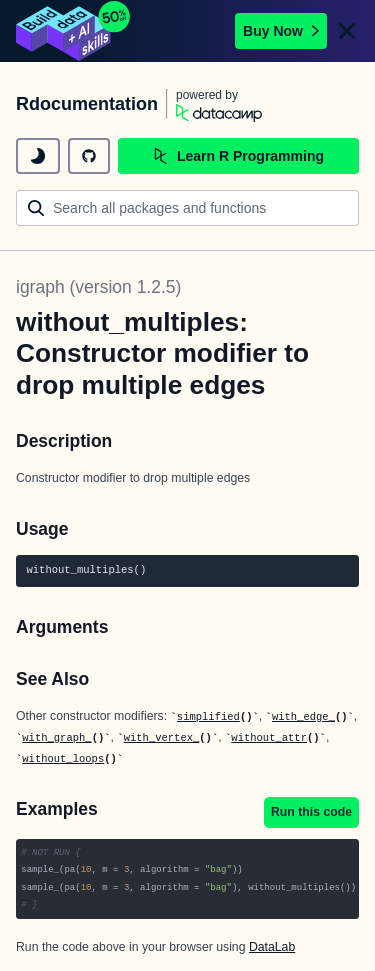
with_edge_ (303, 717)
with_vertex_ (162, 738)
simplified (208, 717)
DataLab (272, 947)
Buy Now (281, 31)
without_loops (63, 759)
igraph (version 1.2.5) (98, 287)
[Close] (347, 31)
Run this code (311, 812)
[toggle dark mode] (38, 156)
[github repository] (89, 156)
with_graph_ (56, 738)
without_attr (269, 738)
